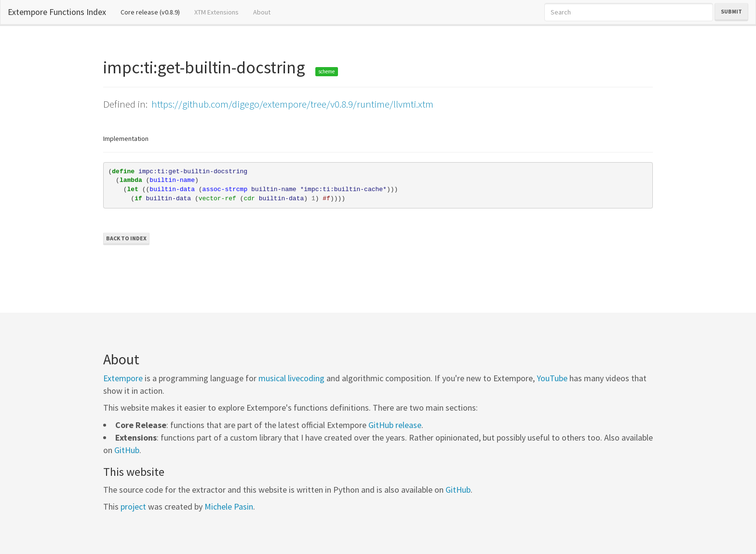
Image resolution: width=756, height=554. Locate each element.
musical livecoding (291, 378)
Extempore (123, 378)
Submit (731, 11)
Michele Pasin (229, 506)
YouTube (552, 378)
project (133, 506)
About (262, 12)
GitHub (127, 450)
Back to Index (126, 238)
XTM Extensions (216, 12)
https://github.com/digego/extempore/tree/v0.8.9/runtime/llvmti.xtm (292, 104)
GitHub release (395, 425)
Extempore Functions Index (57, 12)
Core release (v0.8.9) (154, 12)
